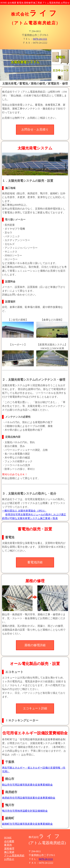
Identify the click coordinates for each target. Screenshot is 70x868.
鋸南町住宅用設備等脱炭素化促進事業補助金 (27, 824)
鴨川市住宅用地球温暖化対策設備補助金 (25, 811)
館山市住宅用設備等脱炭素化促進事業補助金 (27, 785)
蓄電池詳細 (35, 562)
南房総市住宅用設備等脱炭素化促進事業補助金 (29, 798)
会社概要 (12, 3)
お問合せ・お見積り (35, 129)
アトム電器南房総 (51, 3)
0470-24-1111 (40, 39)
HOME (4, 3)
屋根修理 (28, 3)
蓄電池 (20, 3)
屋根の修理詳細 (35, 645)
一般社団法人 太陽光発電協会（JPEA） (24, 511)
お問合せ (65, 3)
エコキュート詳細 (35, 708)
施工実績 (38, 3)
